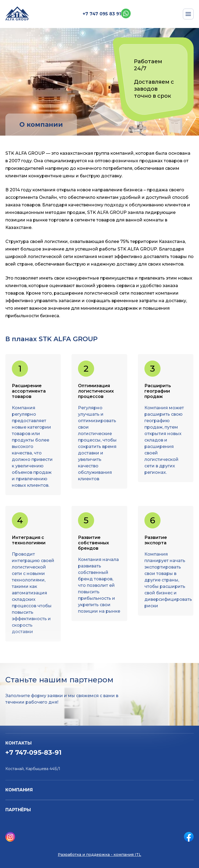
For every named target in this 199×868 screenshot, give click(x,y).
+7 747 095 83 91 (102, 14)
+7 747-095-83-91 (33, 752)
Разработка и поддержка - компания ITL (99, 855)
